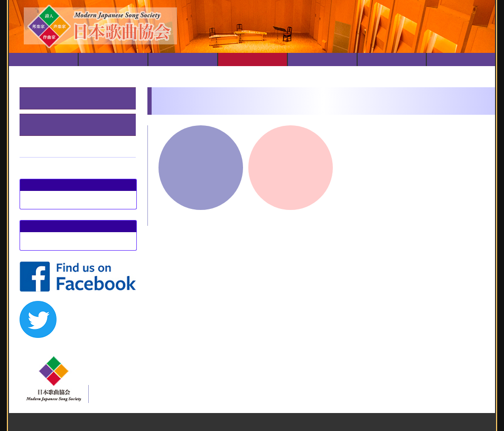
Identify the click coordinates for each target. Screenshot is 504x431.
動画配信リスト (322, 59)
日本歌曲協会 (113, 59)
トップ (43, 59)
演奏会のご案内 (183, 59)
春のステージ (47, 125)
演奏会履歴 (253, 59)
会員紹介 (392, 59)
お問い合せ (461, 59)
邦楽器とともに (51, 98)
